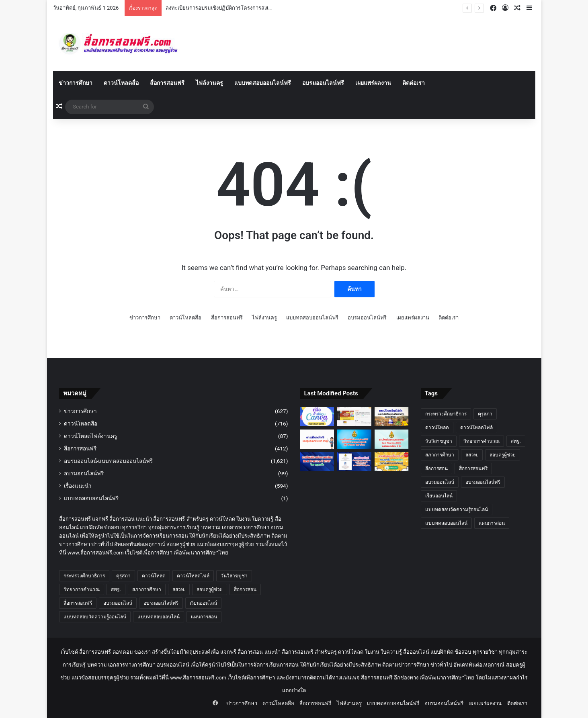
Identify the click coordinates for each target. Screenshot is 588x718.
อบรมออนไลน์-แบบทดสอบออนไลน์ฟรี (109, 461)
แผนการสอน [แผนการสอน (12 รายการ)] (204, 617)
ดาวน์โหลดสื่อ (121, 83)
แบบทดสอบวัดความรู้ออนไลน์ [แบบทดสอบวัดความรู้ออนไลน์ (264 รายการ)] (95, 617)
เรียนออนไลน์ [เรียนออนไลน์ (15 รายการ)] (203, 603)
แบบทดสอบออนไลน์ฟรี (263, 83)
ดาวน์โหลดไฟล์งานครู (90, 436)
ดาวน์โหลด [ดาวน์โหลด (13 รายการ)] (154, 576)
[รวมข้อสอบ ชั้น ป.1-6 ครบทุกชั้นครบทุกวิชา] (392, 462)
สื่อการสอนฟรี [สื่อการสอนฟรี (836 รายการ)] (78, 603)
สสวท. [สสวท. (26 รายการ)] (179, 589)
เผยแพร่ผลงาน (373, 83)
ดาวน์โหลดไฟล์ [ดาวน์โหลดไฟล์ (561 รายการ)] (193, 576)
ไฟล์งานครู (209, 83)
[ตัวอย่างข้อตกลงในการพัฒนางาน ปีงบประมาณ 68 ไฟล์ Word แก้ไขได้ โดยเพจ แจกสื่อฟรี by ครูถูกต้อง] (354, 462)
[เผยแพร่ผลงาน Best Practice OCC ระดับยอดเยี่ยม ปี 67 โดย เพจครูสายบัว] (392, 439)
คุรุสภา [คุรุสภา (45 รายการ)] (123, 576)
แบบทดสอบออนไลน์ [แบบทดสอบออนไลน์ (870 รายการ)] (159, 617)
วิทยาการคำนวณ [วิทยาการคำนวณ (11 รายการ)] (82, 589)
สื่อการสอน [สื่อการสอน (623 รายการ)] (245, 589)
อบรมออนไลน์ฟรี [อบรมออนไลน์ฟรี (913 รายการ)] (161, 603)
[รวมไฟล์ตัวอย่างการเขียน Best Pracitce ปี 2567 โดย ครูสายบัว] (317, 462)
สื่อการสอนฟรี (167, 83)
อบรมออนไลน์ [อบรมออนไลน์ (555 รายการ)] (118, 603)
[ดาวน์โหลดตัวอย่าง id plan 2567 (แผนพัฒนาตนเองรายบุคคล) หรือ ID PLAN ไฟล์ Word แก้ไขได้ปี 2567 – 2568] (354, 439)
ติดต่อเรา (414, 83)
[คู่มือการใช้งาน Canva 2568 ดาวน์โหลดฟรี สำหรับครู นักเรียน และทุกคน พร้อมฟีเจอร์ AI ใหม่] (317, 417)
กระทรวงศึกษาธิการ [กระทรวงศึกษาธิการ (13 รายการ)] (84, 576)
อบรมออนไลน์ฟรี (323, 83)
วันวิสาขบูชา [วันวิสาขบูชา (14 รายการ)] (234, 576)
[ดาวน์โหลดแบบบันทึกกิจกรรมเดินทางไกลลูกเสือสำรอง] (392, 417)
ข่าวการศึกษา (76, 83)
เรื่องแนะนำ (78, 486)
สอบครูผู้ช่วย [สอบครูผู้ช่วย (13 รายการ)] (210, 589)
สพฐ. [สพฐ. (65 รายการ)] (116, 589)
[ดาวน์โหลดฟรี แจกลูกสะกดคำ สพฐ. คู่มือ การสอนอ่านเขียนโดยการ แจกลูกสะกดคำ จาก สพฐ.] (317, 439)
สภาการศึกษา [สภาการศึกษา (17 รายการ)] (147, 589)
